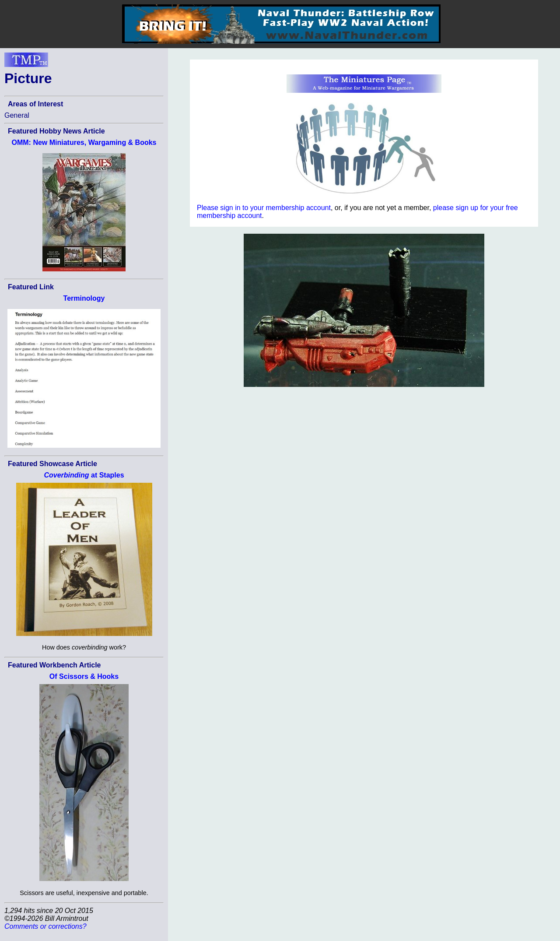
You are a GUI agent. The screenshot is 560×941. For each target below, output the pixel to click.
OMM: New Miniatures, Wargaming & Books (84, 142)
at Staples (84, 475)
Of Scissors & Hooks (84, 676)
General (17, 115)
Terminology (84, 298)
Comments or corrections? (45, 926)
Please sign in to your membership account (264, 208)
